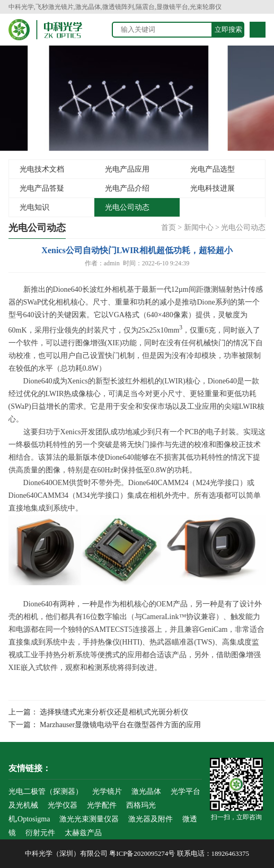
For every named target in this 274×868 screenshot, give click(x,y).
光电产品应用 (127, 169)
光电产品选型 (213, 169)
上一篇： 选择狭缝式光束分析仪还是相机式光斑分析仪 (99, 712)
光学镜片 (107, 791)
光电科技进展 (213, 188)
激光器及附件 (151, 819)
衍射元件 (40, 833)
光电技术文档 (42, 169)
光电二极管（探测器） (46, 791)
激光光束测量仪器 (89, 819)
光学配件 (102, 805)
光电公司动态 (127, 207)
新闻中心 (199, 227)
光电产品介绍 (127, 188)
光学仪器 (63, 805)
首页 (169, 227)
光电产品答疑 (42, 188)
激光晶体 (146, 791)
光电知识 (34, 207)
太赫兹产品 (83, 833)
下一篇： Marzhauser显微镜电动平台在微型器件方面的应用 (105, 725)
